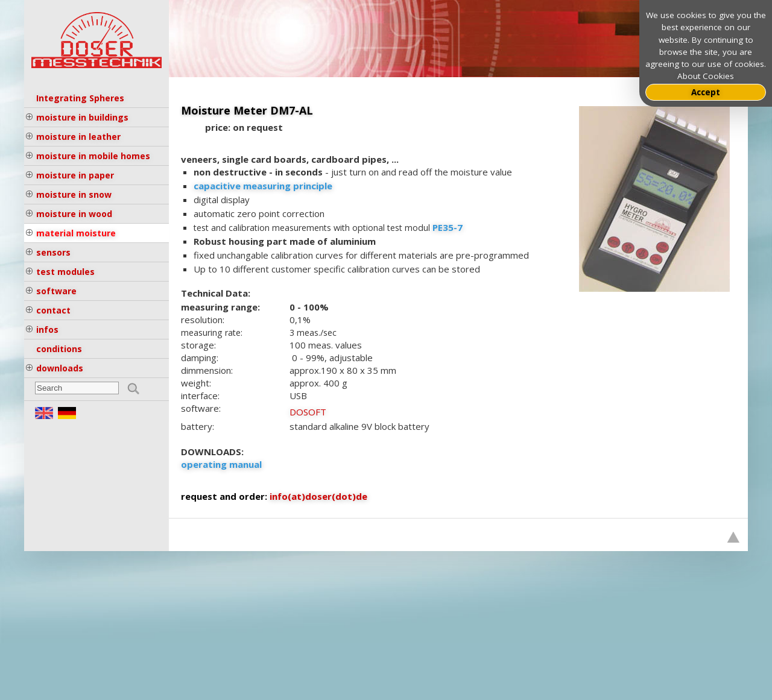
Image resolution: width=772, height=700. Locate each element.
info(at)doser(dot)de (318, 496)
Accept (706, 92)
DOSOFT (308, 412)
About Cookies (706, 76)
